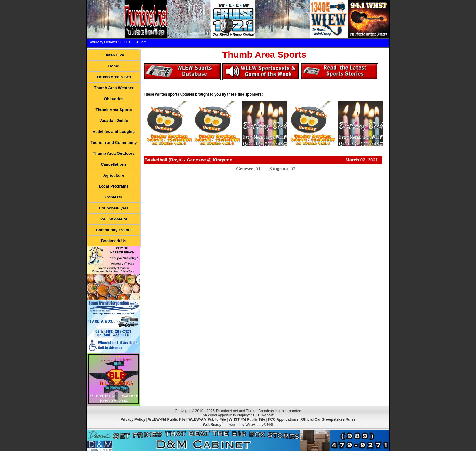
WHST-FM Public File (247, 419)
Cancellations (114, 164)
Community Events (114, 230)
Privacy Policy (133, 419)
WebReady (212, 425)
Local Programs (114, 186)
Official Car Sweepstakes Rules (328, 419)
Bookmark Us (114, 241)
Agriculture (114, 175)
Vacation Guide (114, 121)
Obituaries (114, 99)
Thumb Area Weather (114, 88)
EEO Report (263, 415)
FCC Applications (283, 419)
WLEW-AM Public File (207, 419)
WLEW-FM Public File (167, 419)
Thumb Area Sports (114, 110)
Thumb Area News (114, 77)
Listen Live (114, 55)
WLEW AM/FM (114, 219)
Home (114, 66)
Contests (114, 197)
